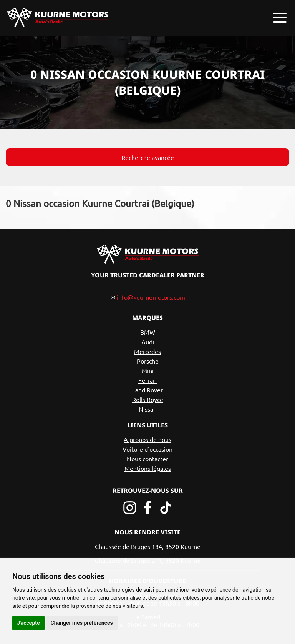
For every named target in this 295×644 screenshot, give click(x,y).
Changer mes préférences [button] (82, 623)
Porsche (148, 361)
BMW (148, 332)
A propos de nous (147, 439)
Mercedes (147, 351)
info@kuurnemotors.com (151, 297)
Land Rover (147, 390)
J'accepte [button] (28, 623)
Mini (148, 370)
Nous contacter (147, 459)
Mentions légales (148, 468)
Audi (148, 342)
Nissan (148, 409)
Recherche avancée (148, 157)
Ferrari (147, 380)
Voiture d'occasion (147, 449)
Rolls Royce (148, 399)
